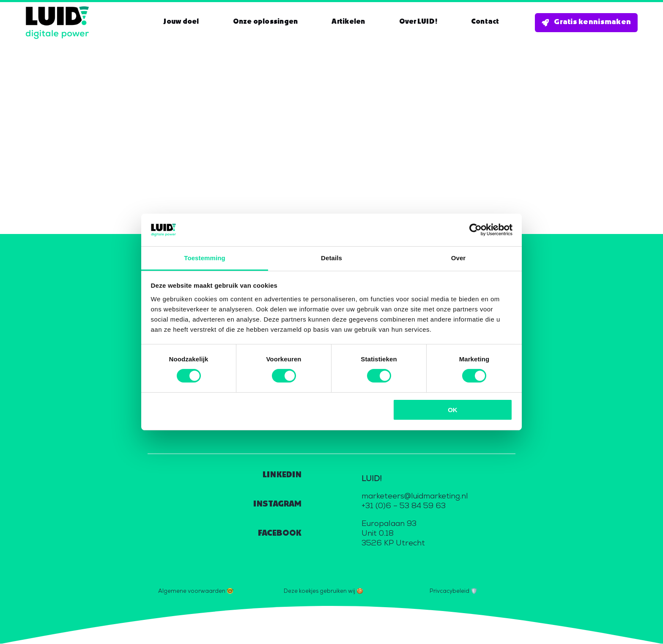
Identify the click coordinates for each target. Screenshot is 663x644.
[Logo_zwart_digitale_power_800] (57, 10)
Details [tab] (331, 258)
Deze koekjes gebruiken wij (319, 591)
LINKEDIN (282, 475)
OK (453, 410)
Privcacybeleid (449, 591)
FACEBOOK (280, 533)
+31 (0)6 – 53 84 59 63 (404, 506)
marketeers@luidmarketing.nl (415, 497)
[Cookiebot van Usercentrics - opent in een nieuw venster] (475, 230)
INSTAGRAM (277, 504)
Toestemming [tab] (205, 258)
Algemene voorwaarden (192, 591)
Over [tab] (459, 258)
